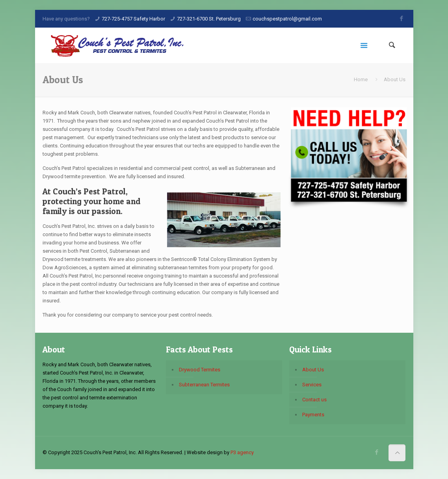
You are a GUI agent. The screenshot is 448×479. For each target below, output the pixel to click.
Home (361, 79)
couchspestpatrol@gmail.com (287, 19)
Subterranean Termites (204, 385)
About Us (313, 370)
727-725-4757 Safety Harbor (133, 19)
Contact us (314, 400)
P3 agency (242, 452)
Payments (313, 415)
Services (312, 385)
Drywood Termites (200, 370)
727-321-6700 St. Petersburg (209, 19)
